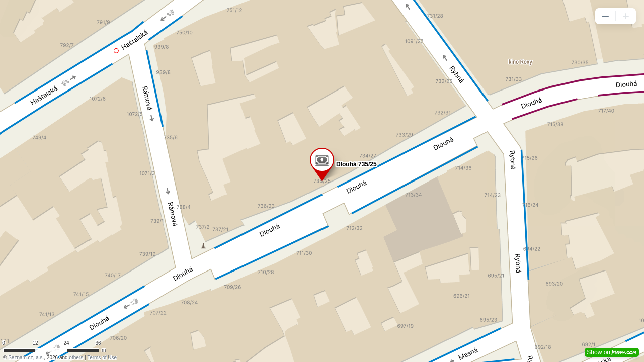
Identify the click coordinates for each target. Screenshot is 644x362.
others (76, 358)
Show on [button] (612, 352)
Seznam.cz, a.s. (26, 358)
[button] (605, 16)
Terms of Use (102, 358)
